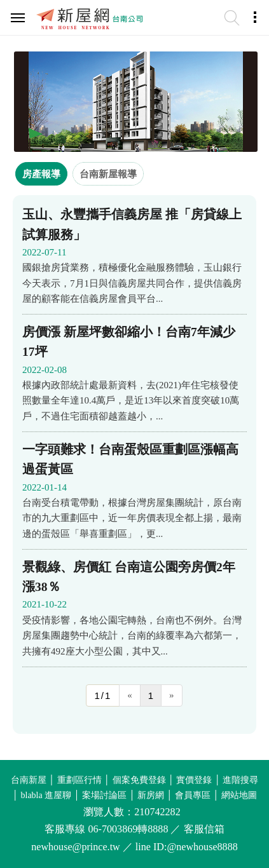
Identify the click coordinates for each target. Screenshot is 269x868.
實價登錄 (194, 780)
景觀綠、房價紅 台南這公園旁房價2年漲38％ (129, 577)
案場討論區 (104, 795)
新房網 (151, 795)
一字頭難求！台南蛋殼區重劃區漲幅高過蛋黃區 (130, 459)
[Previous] (130, 695)
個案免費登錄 (139, 780)
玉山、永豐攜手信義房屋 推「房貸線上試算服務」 (132, 224)
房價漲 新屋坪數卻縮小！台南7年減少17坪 (129, 342)
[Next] (172, 695)
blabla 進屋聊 (46, 795)
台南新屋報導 (108, 174)
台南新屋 (29, 780)
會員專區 (193, 795)
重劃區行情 (79, 780)
